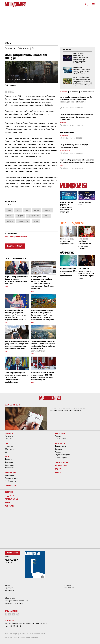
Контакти (10, 506)
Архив (8, 502)
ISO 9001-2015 (70, 588)
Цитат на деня (61, 458)
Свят (8, 43)
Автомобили (61, 466)
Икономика (9, 468)
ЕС (6, 452)
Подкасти (10, 496)
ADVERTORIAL (67, 49)
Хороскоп (59, 452)
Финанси (8, 459)
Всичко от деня (13, 405)
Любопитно (61, 443)
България (9, 433)
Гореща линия (12, 499)
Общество (9, 439)
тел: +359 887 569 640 (13, 626)
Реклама (58, 436)
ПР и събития (60, 439)
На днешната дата (62, 455)
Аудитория (9, 588)
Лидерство (9, 475)
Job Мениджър (11, 481)
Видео (58, 472)
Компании (9, 462)
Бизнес (8, 457)
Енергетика (10, 465)
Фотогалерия (60, 446)
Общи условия (10, 598)
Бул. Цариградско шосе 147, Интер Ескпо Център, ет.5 (26, 623)
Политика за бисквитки (14, 603)
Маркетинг (60, 433)
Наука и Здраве (62, 462)
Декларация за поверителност (17, 601)
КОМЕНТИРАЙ (15, 246)
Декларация (9, 591)
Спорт (58, 469)
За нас (7, 585)
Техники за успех (12, 478)
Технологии (11, 486)
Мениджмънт (11, 472)
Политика (9, 436)
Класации (59, 449)
